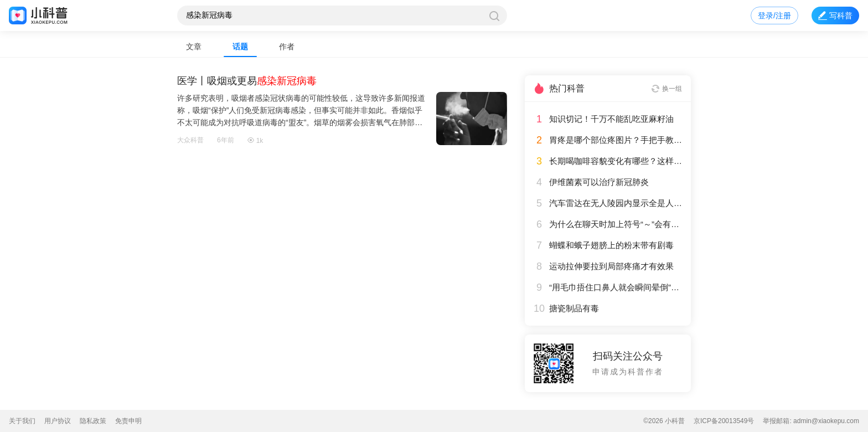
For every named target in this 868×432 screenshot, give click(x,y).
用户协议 (58, 421)
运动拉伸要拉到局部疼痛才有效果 (611, 266)
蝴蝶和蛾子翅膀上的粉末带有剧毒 (611, 245)
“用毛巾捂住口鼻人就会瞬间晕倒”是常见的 (616, 287)
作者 (287, 47)
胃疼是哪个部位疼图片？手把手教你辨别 (616, 140)
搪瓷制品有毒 (574, 308)
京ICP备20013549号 (724, 421)
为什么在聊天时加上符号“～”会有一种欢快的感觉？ (616, 224)
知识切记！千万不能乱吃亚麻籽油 (611, 119)
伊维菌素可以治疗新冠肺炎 (599, 182)
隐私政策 (93, 421)
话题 (240, 47)
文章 (194, 47)
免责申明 (128, 421)
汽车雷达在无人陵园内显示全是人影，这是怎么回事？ (616, 203)
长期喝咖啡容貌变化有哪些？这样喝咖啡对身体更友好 (616, 161)
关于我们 (22, 421)
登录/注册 (774, 16)
